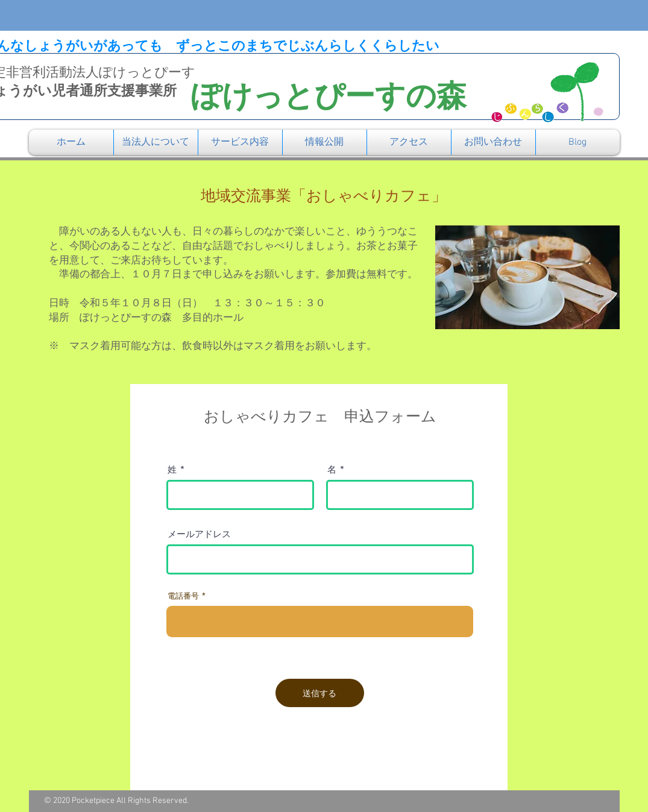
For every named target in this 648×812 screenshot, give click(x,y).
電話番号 (183, 596)
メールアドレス (199, 534)
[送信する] (320, 693)
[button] (156, 142)
